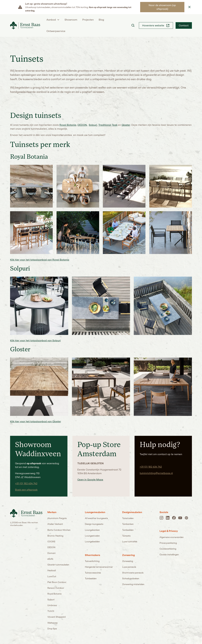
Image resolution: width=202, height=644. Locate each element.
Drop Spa (52, 629)
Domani (51, 553)
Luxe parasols (129, 567)
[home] (25, 25)
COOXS (51, 542)
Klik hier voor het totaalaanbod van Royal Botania (40, 260)
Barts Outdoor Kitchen (59, 530)
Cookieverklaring (168, 549)
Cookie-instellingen (169, 555)
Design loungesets (94, 524)
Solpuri (93, 125)
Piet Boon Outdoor (57, 582)
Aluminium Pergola (57, 518)
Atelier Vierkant (55, 524)
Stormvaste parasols (133, 573)
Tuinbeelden (91, 578)
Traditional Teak (108, 125)
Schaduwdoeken (131, 578)
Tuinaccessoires (93, 573)
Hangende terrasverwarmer (99, 567)
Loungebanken (92, 530)
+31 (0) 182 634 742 (26, 483)
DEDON (51, 547)
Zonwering (128, 561)
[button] (53, 20)
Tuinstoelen (128, 518)
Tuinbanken (128, 524)
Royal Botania (68, 125)
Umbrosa (52, 605)
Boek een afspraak (26, 490)
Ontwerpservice (56, 31)
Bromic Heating (55, 536)
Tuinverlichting (92, 561)
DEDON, (82, 125)
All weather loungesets (96, 518)
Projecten (88, 20)
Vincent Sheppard (56, 617)
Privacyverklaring (168, 543)
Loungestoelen (92, 536)
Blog (101, 20)
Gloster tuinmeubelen (58, 565)
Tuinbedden (128, 530)
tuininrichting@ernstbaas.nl (156, 473)
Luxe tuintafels (130, 542)
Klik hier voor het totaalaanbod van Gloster (36, 421)
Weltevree (52, 623)
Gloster (126, 125)
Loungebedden (92, 542)
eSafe (50, 559)
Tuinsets (126, 536)
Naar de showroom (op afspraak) (162, 7)
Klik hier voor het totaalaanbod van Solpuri (35, 341)
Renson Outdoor (56, 588)
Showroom (71, 20)
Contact (184, 25)
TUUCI (51, 611)
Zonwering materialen (133, 584)
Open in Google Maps (90, 480)
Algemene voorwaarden (172, 537)
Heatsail (52, 570)
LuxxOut (52, 576)
